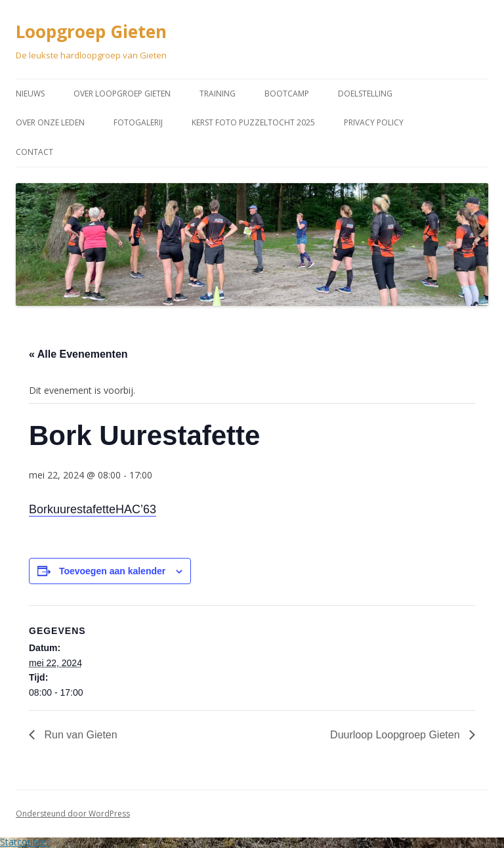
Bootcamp (287, 94)
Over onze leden (50, 122)
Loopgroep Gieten (91, 32)
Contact (34, 152)
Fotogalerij (138, 122)
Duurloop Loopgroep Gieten (396, 735)
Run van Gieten (79, 735)
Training (218, 94)
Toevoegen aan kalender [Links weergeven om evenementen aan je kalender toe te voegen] (112, 571)
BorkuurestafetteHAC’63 (93, 509)
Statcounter (25, 842)
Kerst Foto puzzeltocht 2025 (253, 122)
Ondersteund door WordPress (73, 814)
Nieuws (30, 94)
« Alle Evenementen (78, 354)
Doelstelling (365, 94)
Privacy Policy (374, 122)
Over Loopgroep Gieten (122, 94)
